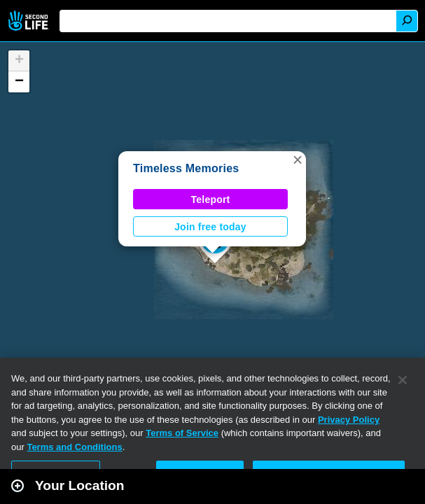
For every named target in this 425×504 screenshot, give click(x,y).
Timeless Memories (186, 168)
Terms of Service (182, 433)
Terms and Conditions (74, 447)
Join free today (210, 227)
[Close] (403, 380)
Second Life (30, 21)
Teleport (211, 199)
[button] (298, 160)
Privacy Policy (349, 420)
